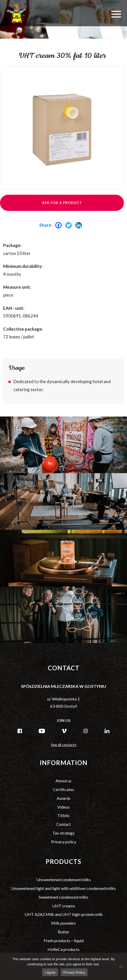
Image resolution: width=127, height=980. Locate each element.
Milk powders (63, 923)
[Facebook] (60, 234)
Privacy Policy (74, 972)
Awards (64, 798)
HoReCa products (63, 949)
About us (63, 781)
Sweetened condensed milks (63, 897)
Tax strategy (63, 833)
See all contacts (64, 745)
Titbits (63, 815)
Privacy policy (64, 842)
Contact (63, 824)
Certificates (63, 789)
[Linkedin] (80, 234)
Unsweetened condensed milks (64, 879)
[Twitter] (70, 234)
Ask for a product (62, 212)
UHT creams (64, 906)
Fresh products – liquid (64, 940)
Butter (64, 932)
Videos (63, 807)
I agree (50, 972)
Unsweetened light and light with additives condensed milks (63, 888)
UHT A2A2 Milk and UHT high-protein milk (64, 914)
